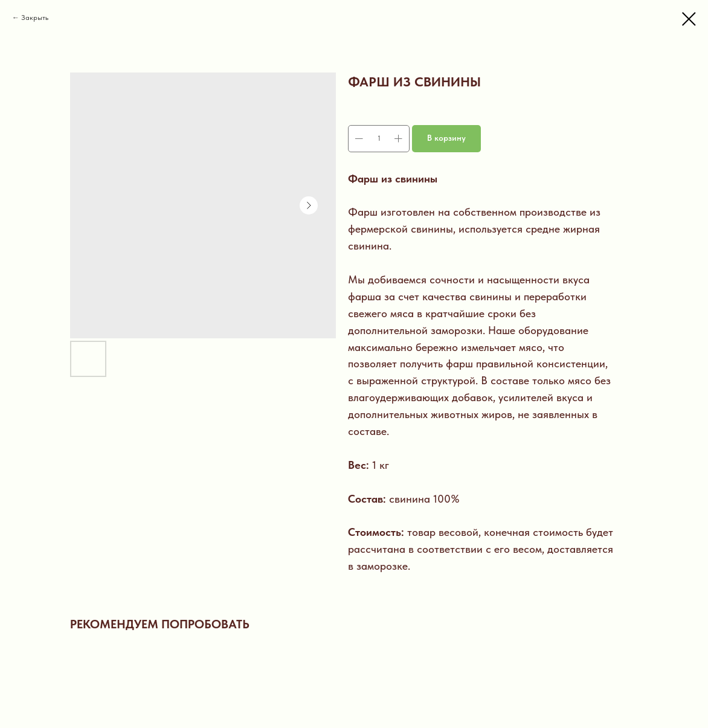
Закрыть (35, 18)
